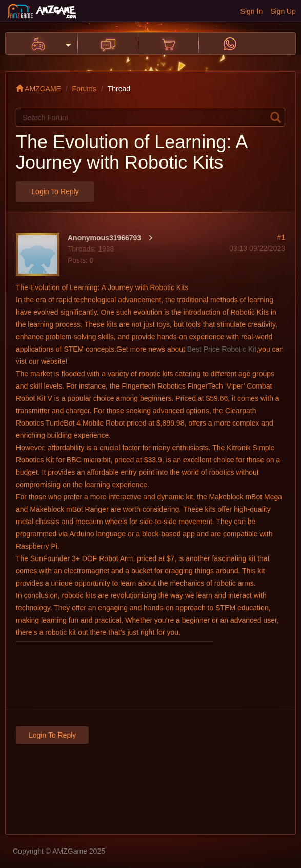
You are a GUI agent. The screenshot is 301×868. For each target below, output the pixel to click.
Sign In (252, 11)
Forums (84, 89)
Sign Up (283, 11)
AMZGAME (38, 89)
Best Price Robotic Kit (222, 349)
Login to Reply (55, 191)
